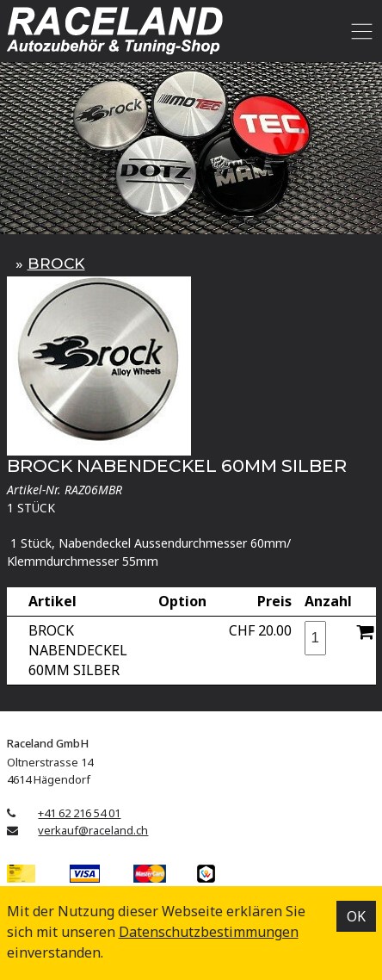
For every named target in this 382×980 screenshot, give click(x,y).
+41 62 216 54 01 (79, 813)
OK (356, 916)
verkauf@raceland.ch (93, 830)
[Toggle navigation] (359, 31)
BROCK (56, 263)
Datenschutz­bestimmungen (209, 932)
